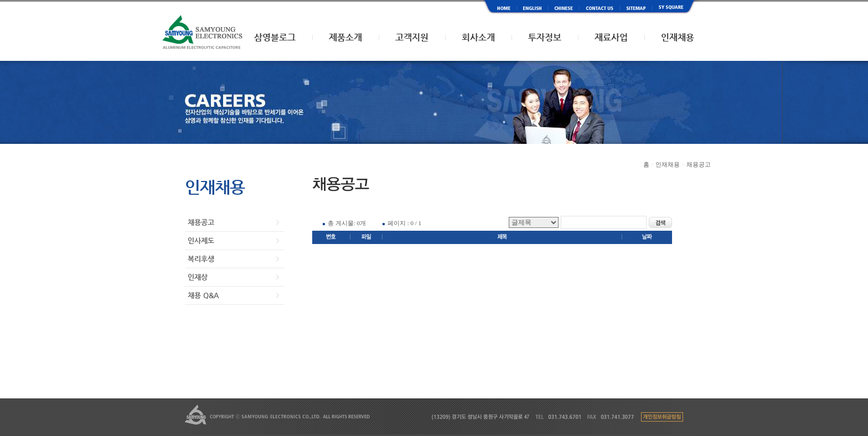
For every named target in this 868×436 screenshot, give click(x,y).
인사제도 (201, 240)
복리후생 (201, 259)
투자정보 (545, 37)
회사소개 (478, 37)
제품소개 (345, 37)
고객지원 (412, 37)
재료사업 (611, 37)
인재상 (198, 277)
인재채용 (678, 37)
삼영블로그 (275, 37)
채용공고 (201, 222)
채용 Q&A (203, 295)
